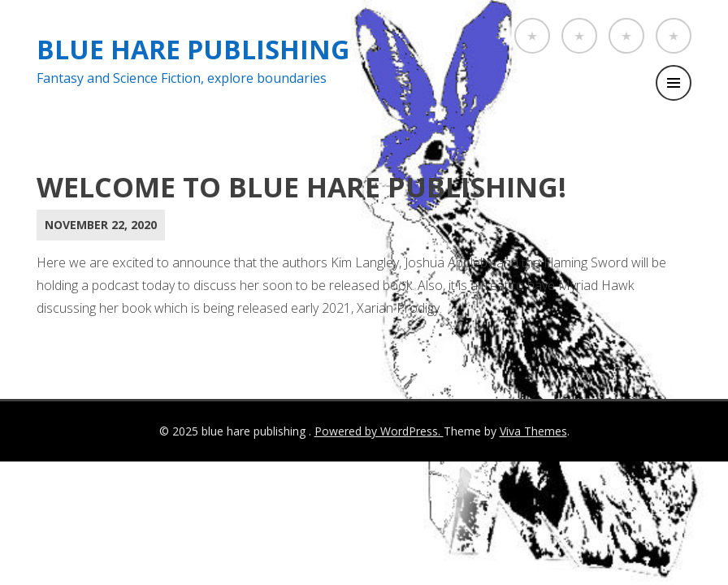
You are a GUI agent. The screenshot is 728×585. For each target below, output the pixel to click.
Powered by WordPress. (379, 431)
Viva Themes (533, 431)
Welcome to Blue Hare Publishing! (301, 187)
